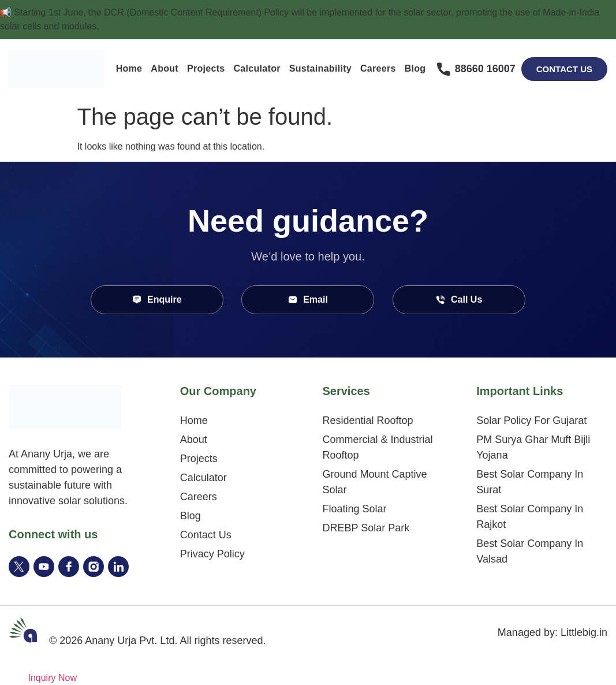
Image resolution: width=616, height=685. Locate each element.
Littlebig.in (584, 632)
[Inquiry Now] (38, 678)
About (165, 68)
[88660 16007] (444, 69)
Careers (378, 68)
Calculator (257, 68)
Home (129, 68)
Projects (206, 68)
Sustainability (320, 68)
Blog (415, 68)
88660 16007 (485, 69)
